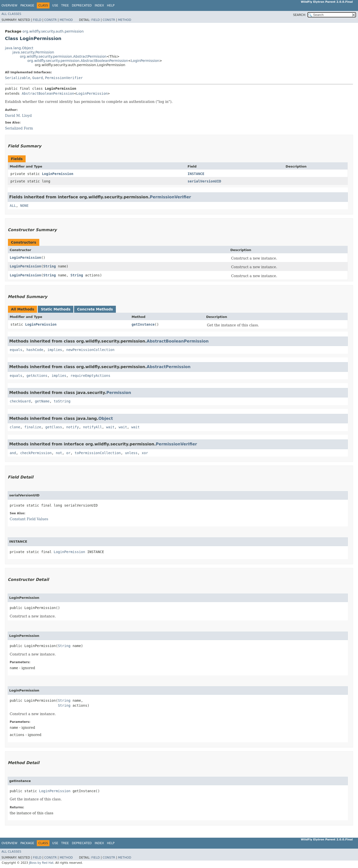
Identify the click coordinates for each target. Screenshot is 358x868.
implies (55, 350)
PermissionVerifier (64, 78)
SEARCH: (300, 15)
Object (106, 418)
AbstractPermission (169, 367)
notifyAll (92, 427)
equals (16, 350)
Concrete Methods (95, 309)
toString (62, 401)
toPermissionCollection (98, 453)
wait (110, 427)
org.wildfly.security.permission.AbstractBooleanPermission (78, 61)
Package (27, 5)
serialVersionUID (204, 181)
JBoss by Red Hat (41, 863)
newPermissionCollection (90, 350)
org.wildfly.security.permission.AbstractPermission (63, 56)
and (13, 453)
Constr (50, 20)
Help (111, 5)
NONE (24, 206)
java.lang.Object (19, 48)
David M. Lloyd (18, 116)
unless (131, 453)
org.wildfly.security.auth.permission (53, 31)
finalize (33, 427)
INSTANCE (196, 174)
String (50, 266)
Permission (119, 393)
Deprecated (82, 5)
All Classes (11, 14)
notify (73, 427)
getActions (37, 376)
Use (55, 5)
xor (145, 453)
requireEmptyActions (90, 376)
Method (66, 20)
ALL (13, 206)
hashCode (35, 350)
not (59, 453)
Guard (38, 78)
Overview (9, 5)
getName (42, 401)
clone (15, 427)
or (68, 453)
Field (37, 20)
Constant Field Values (29, 519)
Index (99, 5)
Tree (65, 5)
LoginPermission (145, 61)
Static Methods (56, 309)
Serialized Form (19, 128)
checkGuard (20, 401)
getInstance (143, 324)
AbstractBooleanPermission (48, 93)
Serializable (18, 78)
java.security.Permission (33, 52)
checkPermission (36, 453)
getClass (54, 427)
